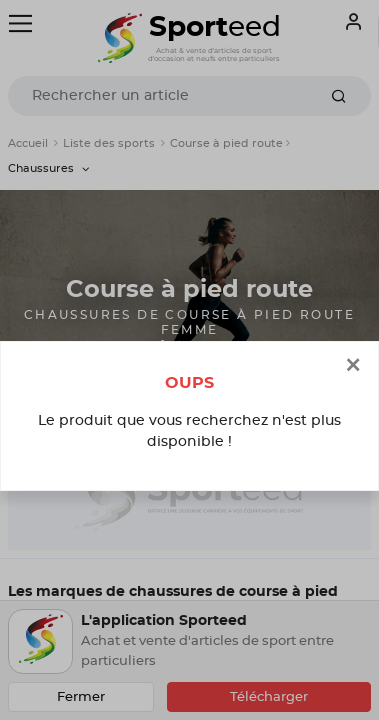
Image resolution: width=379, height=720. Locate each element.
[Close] (353, 366)
